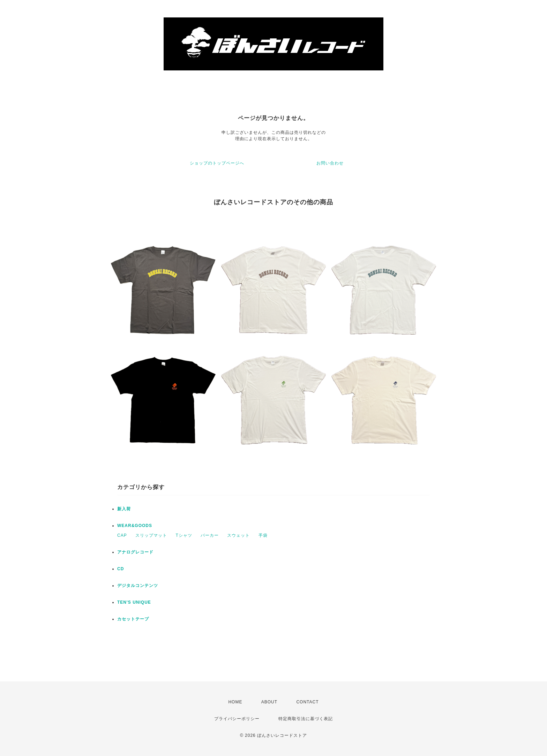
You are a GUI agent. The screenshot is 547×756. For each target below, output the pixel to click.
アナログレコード (135, 552)
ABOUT (269, 702)
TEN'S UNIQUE (134, 602)
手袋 (263, 535)
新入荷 (124, 509)
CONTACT (307, 702)
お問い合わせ (330, 163)
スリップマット (151, 535)
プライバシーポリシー (237, 719)
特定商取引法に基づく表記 (306, 719)
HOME (235, 702)
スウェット (238, 535)
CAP (122, 535)
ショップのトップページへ (217, 163)
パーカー (210, 535)
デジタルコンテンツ (138, 586)
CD (121, 569)
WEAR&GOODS (135, 526)
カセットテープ (133, 619)
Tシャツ (184, 535)
